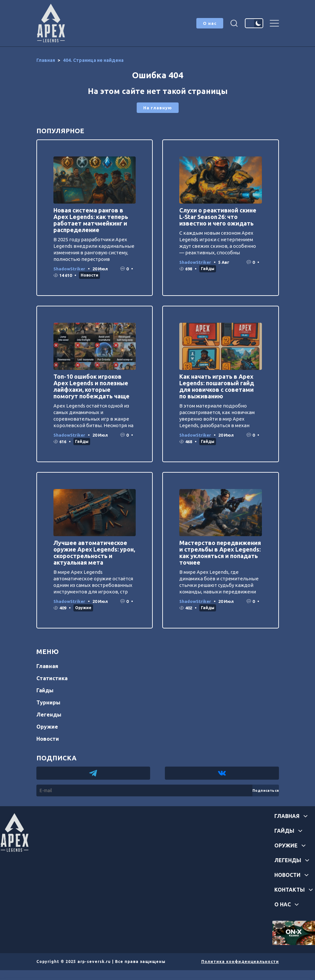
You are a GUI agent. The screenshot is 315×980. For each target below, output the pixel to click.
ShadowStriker (69, 269)
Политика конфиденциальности (240, 962)
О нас (210, 23)
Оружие (83, 608)
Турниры (48, 702)
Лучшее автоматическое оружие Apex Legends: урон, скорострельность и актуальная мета (94, 553)
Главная (47, 666)
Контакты (290, 890)
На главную (158, 108)
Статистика (52, 678)
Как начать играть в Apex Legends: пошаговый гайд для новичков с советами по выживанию (217, 386)
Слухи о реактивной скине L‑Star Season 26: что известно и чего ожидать (218, 217)
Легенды (49, 715)
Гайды (208, 269)
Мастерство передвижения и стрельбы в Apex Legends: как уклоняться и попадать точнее (220, 553)
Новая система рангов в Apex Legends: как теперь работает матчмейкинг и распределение (91, 220)
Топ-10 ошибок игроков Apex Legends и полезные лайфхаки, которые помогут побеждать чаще (91, 386)
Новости (89, 275)
